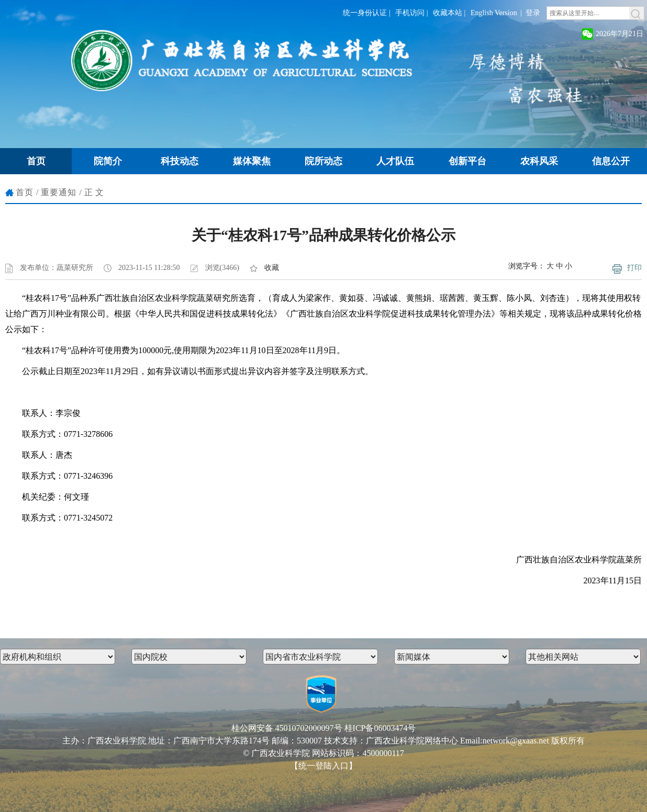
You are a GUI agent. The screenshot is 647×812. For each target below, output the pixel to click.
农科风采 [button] (539, 161)
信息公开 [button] (611, 161)
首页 (25, 192)
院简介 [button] (108, 161)
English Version (494, 13)
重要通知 (59, 192)
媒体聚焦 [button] (252, 161)
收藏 (272, 268)
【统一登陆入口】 (323, 766)
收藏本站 (448, 13)
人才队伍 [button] (395, 161)
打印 (634, 268)
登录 (533, 13)
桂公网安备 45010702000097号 (287, 728)
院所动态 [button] (323, 161)
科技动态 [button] (180, 161)
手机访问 (410, 13)
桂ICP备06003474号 (380, 728)
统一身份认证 (365, 13)
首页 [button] (36, 161)
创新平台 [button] (467, 161)
